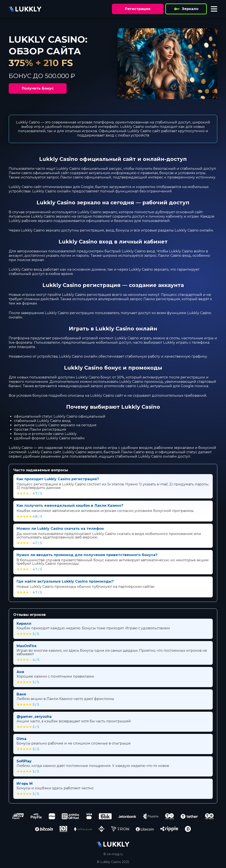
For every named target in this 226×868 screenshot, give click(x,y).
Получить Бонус (38, 88)
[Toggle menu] (214, 9)
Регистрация (138, 9)
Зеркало (186, 9)
